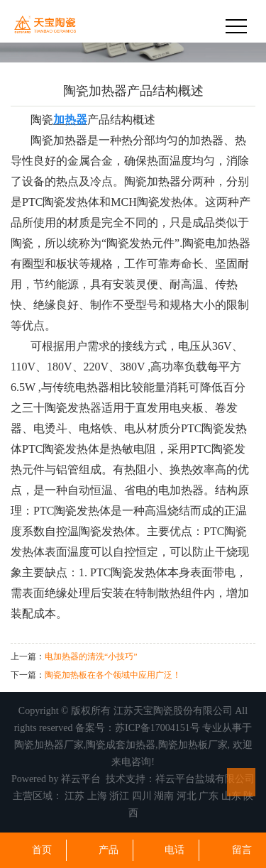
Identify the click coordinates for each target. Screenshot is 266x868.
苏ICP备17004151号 (157, 728)
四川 (142, 796)
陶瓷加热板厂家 (193, 745)
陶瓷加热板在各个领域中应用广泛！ (113, 675)
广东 (209, 796)
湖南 (164, 796)
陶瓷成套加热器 (121, 745)
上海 (97, 796)
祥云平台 (81, 779)
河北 (187, 796)
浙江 (119, 796)
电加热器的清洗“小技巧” (91, 657)
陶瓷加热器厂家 (49, 745)
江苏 (74, 796)
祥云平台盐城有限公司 (205, 779)
